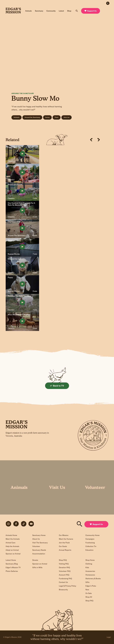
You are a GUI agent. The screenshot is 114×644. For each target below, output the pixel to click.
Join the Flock (64, 543)
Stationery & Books (93, 579)
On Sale (89, 593)
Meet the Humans (66, 539)
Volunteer (36, 546)
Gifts (87, 582)
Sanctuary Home (39, 535)
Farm (57, 117)
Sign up (57, 447)
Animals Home (11, 535)
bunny (47, 117)
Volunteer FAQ (65, 571)
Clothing (89, 564)
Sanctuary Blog (12, 564)
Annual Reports (65, 550)
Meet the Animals (13, 539)
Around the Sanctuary (32, 117)
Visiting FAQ (64, 564)
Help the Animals (12, 546)
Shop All (89, 597)
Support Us (91, 11)
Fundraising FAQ (65, 579)
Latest (61, 11)
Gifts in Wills (37, 567)
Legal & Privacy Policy (68, 586)
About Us (36, 539)
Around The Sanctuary (23, 93)
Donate (35, 560)
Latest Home (11, 560)
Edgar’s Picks (91, 586)
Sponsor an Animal (13, 554)
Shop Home (90, 560)
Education (89, 550)
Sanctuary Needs (39, 550)
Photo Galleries (12, 571)
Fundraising (90, 543)
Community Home (92, 535)
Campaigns (90, 539)
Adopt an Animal (12, 550)
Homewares (90, 575)
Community (51, 11)
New (87, 590)
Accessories (90, 571)
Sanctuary (39, 11)
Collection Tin (91, 546)
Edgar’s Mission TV (13, 567)
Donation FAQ (64, 567)
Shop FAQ (63, 560)
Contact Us (63, 582)
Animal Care (11, 543)
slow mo (67, 117)
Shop (69, 11)
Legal (109, 637)
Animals (28, 11)
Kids (87, 567)
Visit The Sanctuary (40, 543)
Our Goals (63, 546)
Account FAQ (64, 575)
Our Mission (64, 535)
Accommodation (39, 554)
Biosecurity (63, 590)
